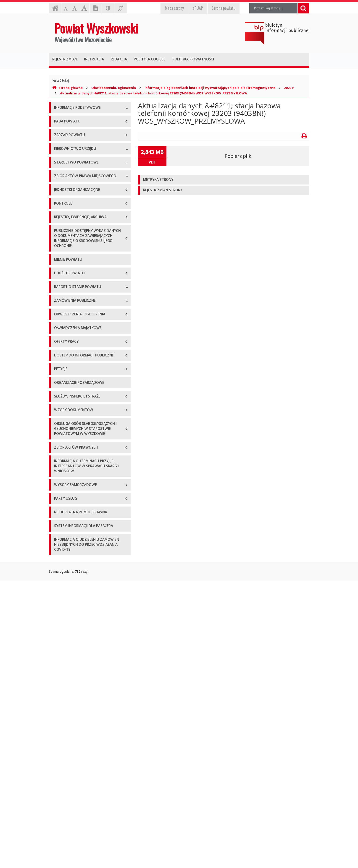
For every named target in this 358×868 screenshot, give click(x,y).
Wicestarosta (64, 231)
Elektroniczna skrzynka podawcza (79, 139)
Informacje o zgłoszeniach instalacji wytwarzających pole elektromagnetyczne (210, 88)
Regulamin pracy (66, 307)
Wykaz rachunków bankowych (76, 160)
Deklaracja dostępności (71, 170)
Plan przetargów (66, 578)
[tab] (224, 180)
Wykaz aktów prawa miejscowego (79, 341)
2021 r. (59, 493)
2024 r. (59, 524)
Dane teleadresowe (69, 118)
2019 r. (59, 472)
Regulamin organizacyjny (72, 276)
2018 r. (59, 462)
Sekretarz (61, 242)
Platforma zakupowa (70, 589)
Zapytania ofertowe (69, 568)
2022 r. (59, 503)
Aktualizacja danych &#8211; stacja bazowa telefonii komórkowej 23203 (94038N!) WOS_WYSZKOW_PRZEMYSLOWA (154, 93)
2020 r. (289, 88)
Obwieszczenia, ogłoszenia (114, 88)
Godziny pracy (64, 129)
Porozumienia (64, 296)
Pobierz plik (238, 156)
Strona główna (67, 88)
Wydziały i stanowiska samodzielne (80, 286)
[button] (224, 180)
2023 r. (59, 513)
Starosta (60, 221)
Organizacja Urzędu (69, 149)
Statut (59, 331)
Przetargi (61, 558)
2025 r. (59, 534)
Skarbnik (60, 252)
